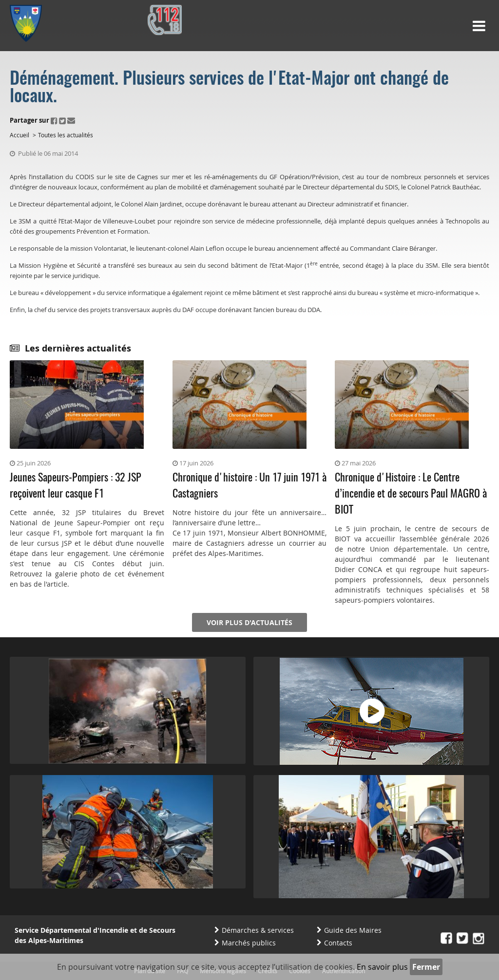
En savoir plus (382, 967)
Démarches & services (258, 930)
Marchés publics (249, 943)
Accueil (19, 135)
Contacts (338, 943)
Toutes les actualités (66, 135)
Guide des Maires (353, 930)
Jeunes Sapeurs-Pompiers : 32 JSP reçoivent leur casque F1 (76, 486)
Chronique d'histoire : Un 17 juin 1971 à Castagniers (249, 486)
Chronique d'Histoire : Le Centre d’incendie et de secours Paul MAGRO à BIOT (411, 494)
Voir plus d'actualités (249, 622)
